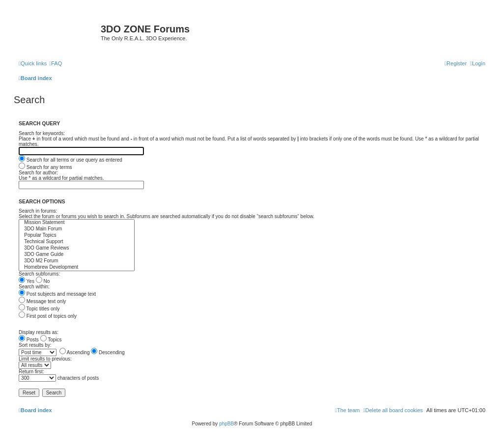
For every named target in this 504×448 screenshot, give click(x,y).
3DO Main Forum (77, 229)
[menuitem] (56, 63)
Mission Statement (77, 223)
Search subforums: (39, 274)
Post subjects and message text (57, 294)
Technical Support (77, 242)
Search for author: (38, 173)
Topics (51, 340)
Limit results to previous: (45, 359)
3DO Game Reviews (77, 248)
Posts (29, 340)
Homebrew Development (77, 267)
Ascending (75, 352)
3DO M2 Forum (77, 261)
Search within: (34, 287)
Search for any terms (45, 167)
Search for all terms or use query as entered (70, 160)
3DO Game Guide (77, 255)
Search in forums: (38, 211)
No (43, 281)
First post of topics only (48, 316)
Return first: (31, 372)
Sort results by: (35, 345)
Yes (27, 281)
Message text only (42, 301)
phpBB (226, 424)
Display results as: (39, 332)
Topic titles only (39, 309)
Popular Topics (77, 236)
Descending (108, 352)
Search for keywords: (42, 133)
